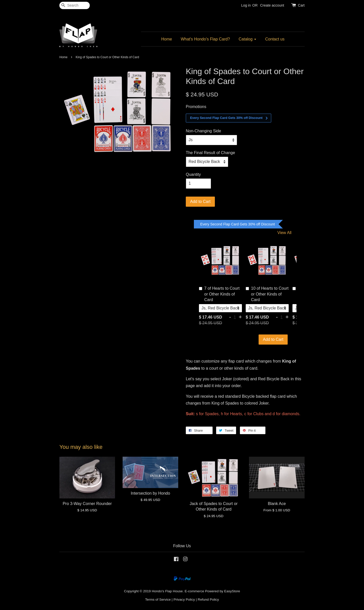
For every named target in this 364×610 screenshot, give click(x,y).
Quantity (193, 174)
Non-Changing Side (203, 131)
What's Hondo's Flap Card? (205, 39)
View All (284, 233)
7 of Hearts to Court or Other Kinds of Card (219, 294)
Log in (246, 5)
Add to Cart (273, 339)
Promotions (196, 107)
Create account (272, 5)
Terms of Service (158, 600)
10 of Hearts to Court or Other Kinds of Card (267, 294)
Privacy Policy (184, 600)
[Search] (75, 5)
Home (167, 39)
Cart (301, 5)
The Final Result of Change (210, 153)
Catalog (248, 39)
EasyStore (232, 591)
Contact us (275, 39)
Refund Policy (208, 600)
